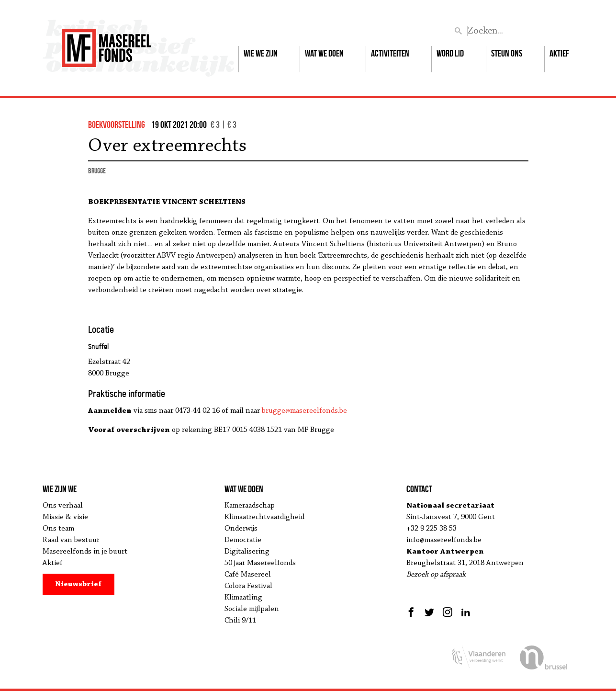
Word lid (450, 53)
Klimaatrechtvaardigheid (264, 517)
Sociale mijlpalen (252, 609)
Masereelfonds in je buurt (85, 552)
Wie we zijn (261, 53)
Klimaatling (243, 598)
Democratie (243, 540)
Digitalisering (247, 552)
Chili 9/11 (240, 621)
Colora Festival (248, 586)
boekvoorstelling (117, 125)
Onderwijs (241, 529)
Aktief (559, 53)
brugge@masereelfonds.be (304, 411)
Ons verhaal (63, 506)
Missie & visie (65, 517)
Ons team (58, 529)
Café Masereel (248, 575)
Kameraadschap (250, 506)
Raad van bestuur (71, 540)
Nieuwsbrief (78, 584)
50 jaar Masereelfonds (260, 563)
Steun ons (507, 53)
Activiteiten (390, 53)
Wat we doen (324, 53)
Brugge (97, 171)
